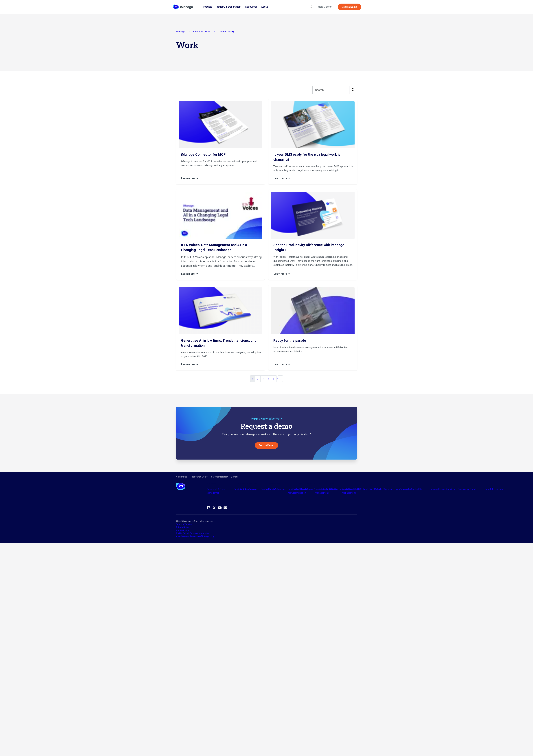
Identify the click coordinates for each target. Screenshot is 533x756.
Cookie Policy (183, 530)
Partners (273, 489)
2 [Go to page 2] (258, 379)
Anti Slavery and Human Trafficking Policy (195, 536)
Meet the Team (365, 489)
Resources (251, 7)
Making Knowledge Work (443, 489)
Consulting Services (247, 489)
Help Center (325, 7)
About (264, 7)
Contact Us (417, 489)
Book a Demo (350, 7)
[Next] (281, 379)
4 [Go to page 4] (268, 379)
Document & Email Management (216, 491)
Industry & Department (229, 7)
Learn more (191, 179)
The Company (337, 489)
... (277, 378)
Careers (388, 489)
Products (207, 7)
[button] (353, 90)
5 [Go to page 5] (274, 379)
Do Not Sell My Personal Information (193, 534)
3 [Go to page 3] (263, 379)
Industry (303, 489)
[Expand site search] (311, 7)
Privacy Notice (183, 527)
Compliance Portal (467, 489)
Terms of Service (184, 524)
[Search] (335, 90)
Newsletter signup (494, 489)
